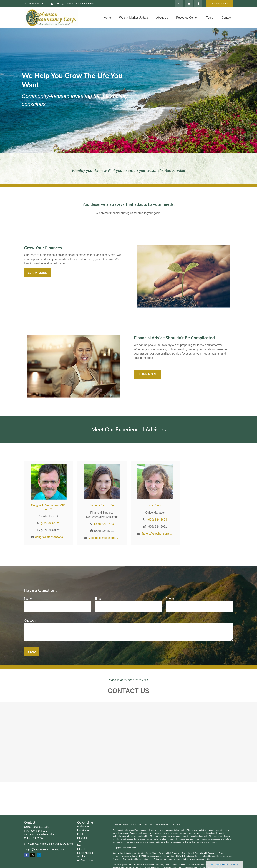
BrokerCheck (174, 824)
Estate (81, 834)
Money (81, 845)
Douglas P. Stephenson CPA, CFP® (49, 507)
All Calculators (85, 860)
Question (30, 621)
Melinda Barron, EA (102, 505)
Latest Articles (85, 853)
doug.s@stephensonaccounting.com (73, 4)
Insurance (83, 838)
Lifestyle (82, 849)
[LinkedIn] (189, 4)
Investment (83, 830)
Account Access (219, 4)
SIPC (183, 856)
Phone (170, 599)
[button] (107, 18)
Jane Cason (155, 505)
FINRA (177, 856)
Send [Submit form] (32, 652)
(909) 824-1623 (35, 4)
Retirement (83, 827)
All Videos (83, 857)
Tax (79, 842)
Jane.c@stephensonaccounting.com (157, 534)
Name (28, 599)
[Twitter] (179, 4)
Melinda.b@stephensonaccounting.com (104, 538)
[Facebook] (198, 4)
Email (99, 599)
